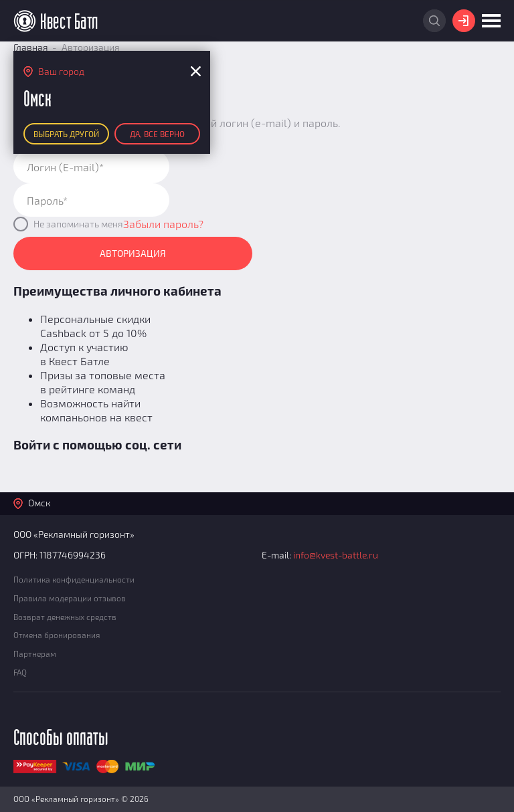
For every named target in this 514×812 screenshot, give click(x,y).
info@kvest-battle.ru (336, 555)
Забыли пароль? (163, 224)
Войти (464, 21)
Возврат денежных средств (65, 617)
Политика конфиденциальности (74, 579)
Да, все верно (157, 134)
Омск (39, 503)
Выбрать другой (66, 134)
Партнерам (35, 653)
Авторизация (133, 253)
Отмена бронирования (57, 635)
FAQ (20, 672)
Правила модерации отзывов (70, 598)
